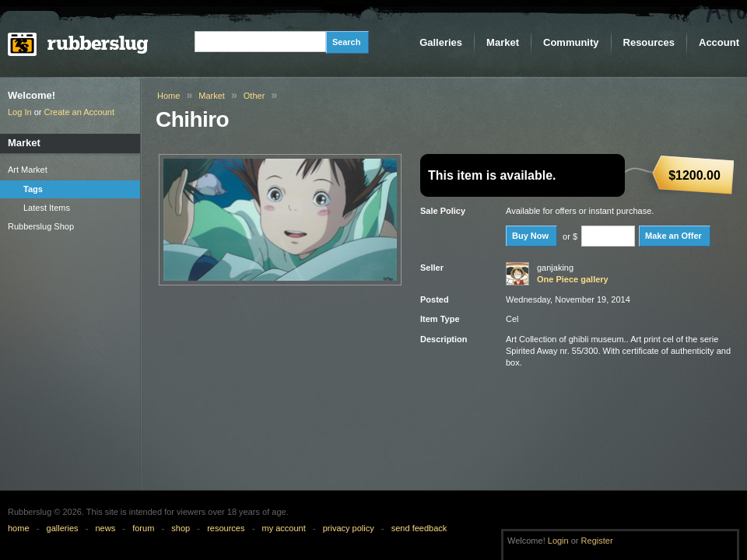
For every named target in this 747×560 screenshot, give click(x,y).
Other (254, 96)
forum (143, 528)
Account (719, 42)
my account (283, 528)
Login (558, 541)
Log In (20, 112)
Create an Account (80, 112)
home (19, 528)
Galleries (441, 42)
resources (226, 528)
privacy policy (349, 528)
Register (597, 541)
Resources (649, 42)
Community (571, 42)
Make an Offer (673, 236)
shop (181, 528)
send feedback (419, 528)
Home (168, 96)
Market (503, 42)
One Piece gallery (573, 279)
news (106, 528)
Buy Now (530, 236)
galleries (63, 528)
